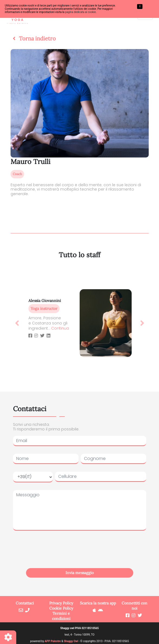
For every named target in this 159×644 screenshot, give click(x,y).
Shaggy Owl (71, 641)
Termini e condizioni (61, 616)
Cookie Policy (61, 608)
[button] (33, 38)
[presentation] (80, 555)
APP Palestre (53, 641)
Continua (60, 328)
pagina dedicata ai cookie (80, 12)
